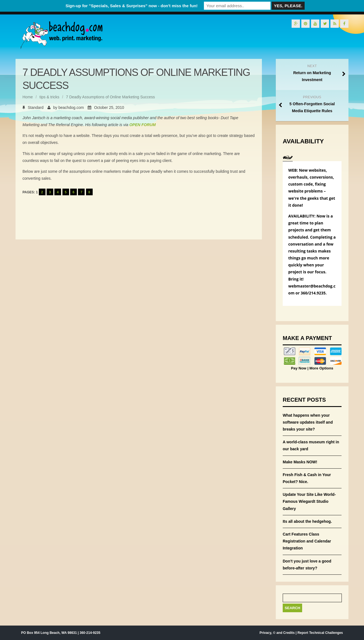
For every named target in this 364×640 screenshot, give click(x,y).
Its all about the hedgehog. (307, 521)
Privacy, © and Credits (277, 633)
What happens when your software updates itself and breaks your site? (308, 422)
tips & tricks (49, 97)
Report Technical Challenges (320, 633)
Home (28, 97)
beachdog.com (71, 107)
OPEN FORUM (142, 125)
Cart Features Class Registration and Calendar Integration (307, 541)
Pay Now (299, 368)
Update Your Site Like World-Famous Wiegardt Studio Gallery (309, 501)
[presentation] (285, 158)
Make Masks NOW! (300, 462)
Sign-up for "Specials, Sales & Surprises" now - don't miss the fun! (132, 6)
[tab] (285, 157)
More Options (321, 368)
